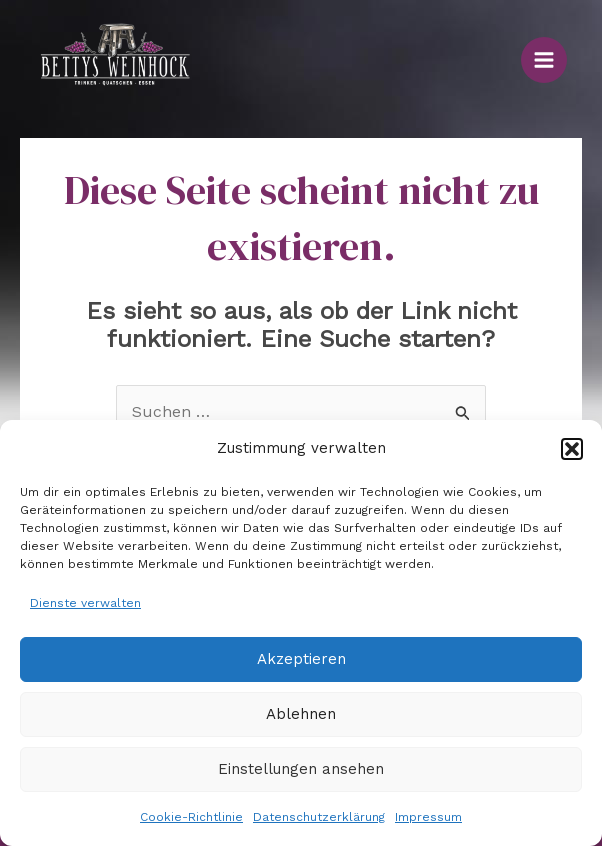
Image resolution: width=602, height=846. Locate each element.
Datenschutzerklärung (319, 817)
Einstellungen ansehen (301, 769)
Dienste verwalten (85, 603)
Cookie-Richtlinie (191, 817)
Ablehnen (301, 714)
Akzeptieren (301, 659)
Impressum (428, 817)
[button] (572, 449)
